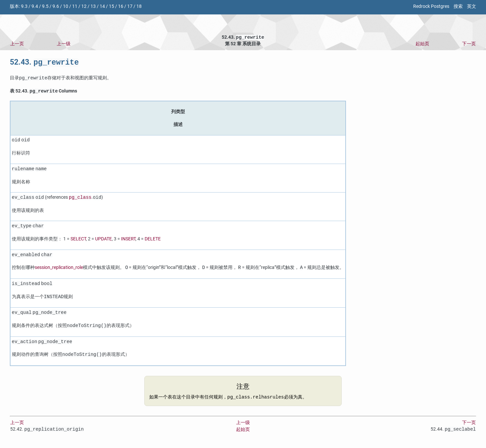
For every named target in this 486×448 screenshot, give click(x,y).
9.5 (45, 6)
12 (84, 6)
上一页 (17, 44)
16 (121, 6)
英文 (472, 6)
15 (111, 6)
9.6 (56, 6)
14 (102, 6)
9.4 (35, 6)
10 (66, 6)
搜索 (458, 6)
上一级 (64, 44)
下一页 (469, 44)
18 (139, 6)
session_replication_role (59, 270)
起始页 (422, 44)
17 (130, 6)
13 (93, 6)
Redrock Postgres (431, 6)
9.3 (24, 6)
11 (75, 6)
